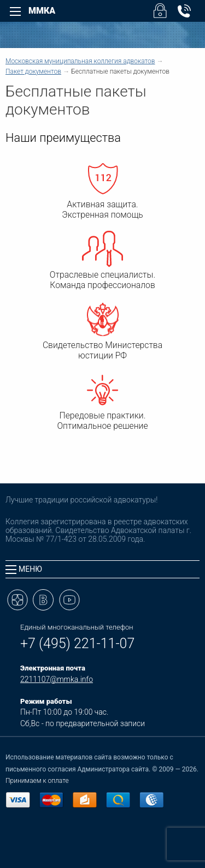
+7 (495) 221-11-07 (77, 643)
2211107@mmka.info (57, 679)
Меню (24, 569)
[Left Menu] (15, 11)
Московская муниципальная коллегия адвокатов (80, 61)
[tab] (102, 569)
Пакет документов (33, 71)
